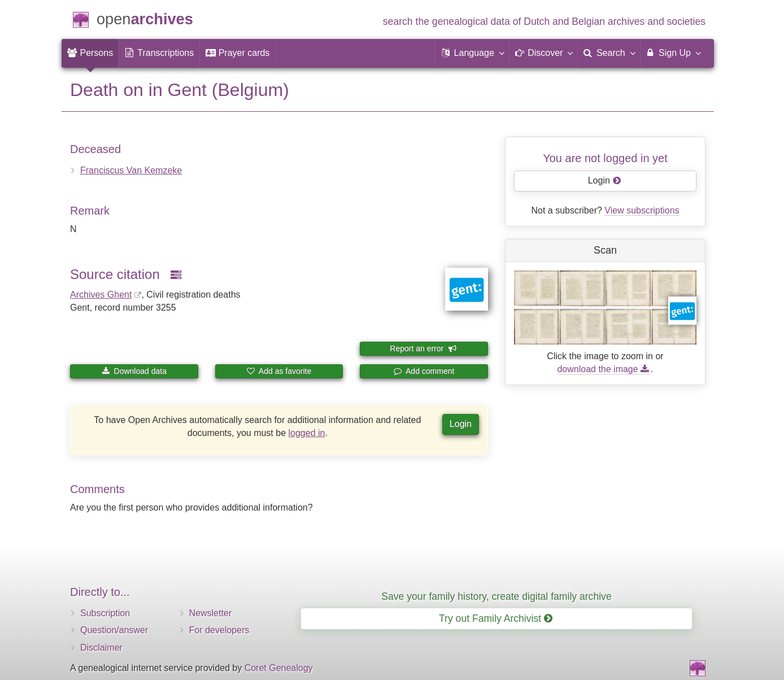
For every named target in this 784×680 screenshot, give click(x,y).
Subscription (105, 613)
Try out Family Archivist (496, 618)
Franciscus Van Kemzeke (131, 170)
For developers (219, 630)
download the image (604, 369)
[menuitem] (90, 53)
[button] (472, 53)
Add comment (424, 371)
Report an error (423, 348)
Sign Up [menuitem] (673, 53)
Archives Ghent (101, 295)
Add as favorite (279, 371)
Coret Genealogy (279, 668)
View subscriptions (642, 210)
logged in (307, 433)
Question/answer (114, 630)
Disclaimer (101, 648)
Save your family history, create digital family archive (496, 596)
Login (461, 424)
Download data (134, 371)
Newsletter (211, 613)
